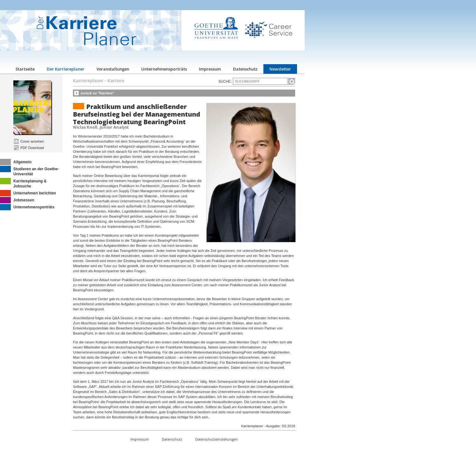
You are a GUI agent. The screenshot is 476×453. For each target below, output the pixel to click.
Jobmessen (17, 200)
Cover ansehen (29, 141)
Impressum (210, 69)
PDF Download (29, 148)
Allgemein (16, 162)
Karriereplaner (88, 81)
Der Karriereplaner (66, 69)
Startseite (25, 69)
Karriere (116, 81)
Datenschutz (245, 69)
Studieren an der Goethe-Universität (29, 171)
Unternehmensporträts (164, 69)
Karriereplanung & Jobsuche (23, 183)
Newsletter (280, 69)
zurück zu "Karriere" (97, 93)
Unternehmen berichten (28, 193)
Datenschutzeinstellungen (216, 439)
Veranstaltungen (113, 69)
